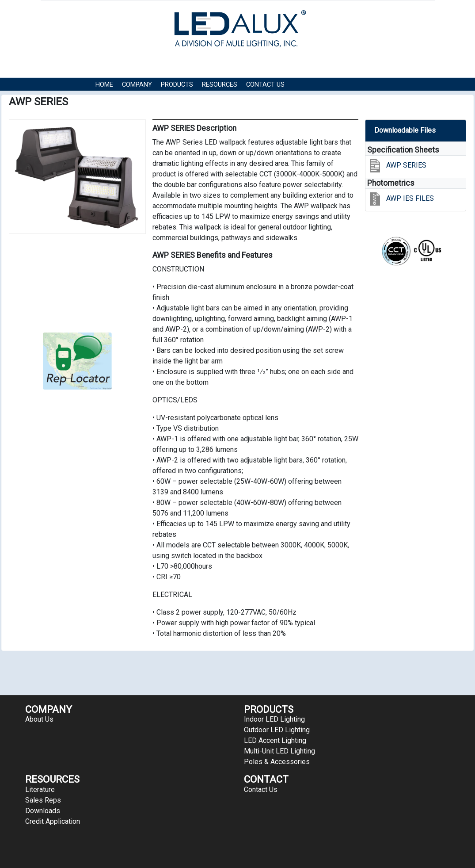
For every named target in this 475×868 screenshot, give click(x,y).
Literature (40, 790)
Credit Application (53, 821)
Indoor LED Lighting (274, 719)
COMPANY (137, 85)
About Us (39, 719)
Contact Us (265, 85)
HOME (104, 85)
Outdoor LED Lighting (277, 730)
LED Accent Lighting (275, 740)
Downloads (43, 811)
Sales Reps (43, 800)
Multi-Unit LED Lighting (279, 751)
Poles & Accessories (277, 762)
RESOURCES (220, 85)
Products (177, 85)
